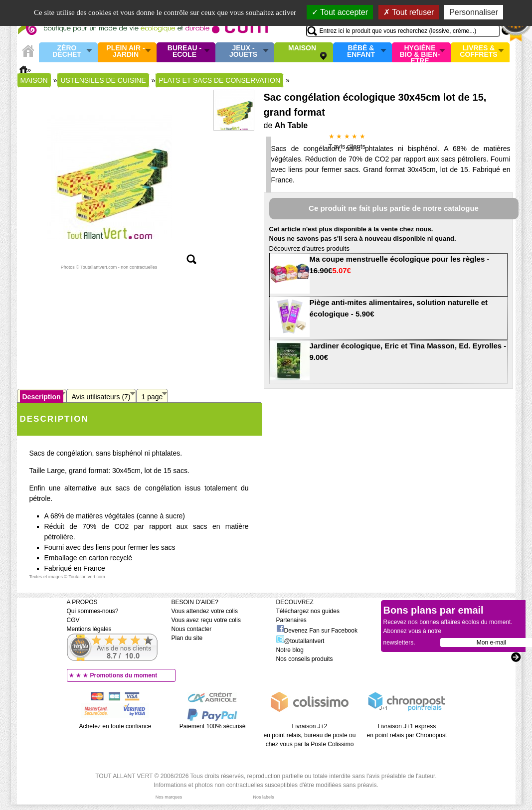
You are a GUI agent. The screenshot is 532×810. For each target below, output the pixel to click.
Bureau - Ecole (184, 52)
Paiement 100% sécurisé (213, 726)
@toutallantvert (300, 641)
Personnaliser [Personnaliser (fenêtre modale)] (474, 12)
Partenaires (291, 620)
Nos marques (169, 797)
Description (42, 397)
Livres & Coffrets (478, 52)
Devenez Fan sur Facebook (317, 631)
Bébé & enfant (361, 52)
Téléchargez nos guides (308, 611)
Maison (302, 48)
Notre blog (290, 650)
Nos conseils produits (305, 659)
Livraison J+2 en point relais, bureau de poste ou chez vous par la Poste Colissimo (310, 735)
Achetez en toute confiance (115, 726)
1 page (152, 397)
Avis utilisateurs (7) (101, 397)
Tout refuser (409, 12)
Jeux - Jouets (243, 52)
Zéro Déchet (67, 52)
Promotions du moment (124, 675)
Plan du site (187, 638)
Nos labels (263, 797)
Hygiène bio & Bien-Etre (420, 52)
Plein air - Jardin (125, 52)
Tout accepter (340, 12)
